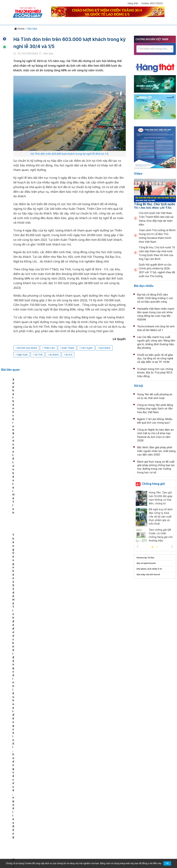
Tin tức (23, 802)
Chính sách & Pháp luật (100, 802)
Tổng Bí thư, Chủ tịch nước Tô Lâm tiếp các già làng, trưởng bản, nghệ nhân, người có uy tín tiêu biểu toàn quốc (89, 728)
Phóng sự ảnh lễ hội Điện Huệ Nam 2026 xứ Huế (86, 584)
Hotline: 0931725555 (152, 3)
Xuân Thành (68, 348)
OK (167, 863)
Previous (138, 546)
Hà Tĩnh (39, 355)
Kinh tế (35, 802)
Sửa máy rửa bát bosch (148, 574)
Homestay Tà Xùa (145, 558)
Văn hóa (32, 29)
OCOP (121, 802)
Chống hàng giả (153, 484)
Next (172, 546)
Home (19, 29)
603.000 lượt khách (27, 348)
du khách (54, 355)
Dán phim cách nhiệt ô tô (149, 569)
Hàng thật (133, 3)
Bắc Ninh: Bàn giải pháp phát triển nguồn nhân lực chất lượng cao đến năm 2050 (156, 451)
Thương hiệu (51, 802)
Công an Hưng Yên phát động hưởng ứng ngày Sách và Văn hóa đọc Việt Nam (155, 409)
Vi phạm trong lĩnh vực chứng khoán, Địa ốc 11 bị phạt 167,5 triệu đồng (155, 373)
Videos (154, 802)
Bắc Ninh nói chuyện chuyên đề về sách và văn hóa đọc (91, 654)
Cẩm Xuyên (87, 348)
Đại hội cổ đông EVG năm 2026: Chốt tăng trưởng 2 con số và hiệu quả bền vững (155, 298)
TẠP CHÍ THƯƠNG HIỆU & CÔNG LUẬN (87, 854)
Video (138, 174)
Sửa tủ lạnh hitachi (146, 563)
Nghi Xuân (22, 355)
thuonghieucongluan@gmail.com (75, 823)
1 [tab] (152, 547)
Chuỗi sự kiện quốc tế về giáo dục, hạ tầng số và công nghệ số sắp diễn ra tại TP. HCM (155, 358)
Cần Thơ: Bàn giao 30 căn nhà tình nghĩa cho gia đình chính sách (51, 402)
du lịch (69, 355)
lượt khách (105, 348)
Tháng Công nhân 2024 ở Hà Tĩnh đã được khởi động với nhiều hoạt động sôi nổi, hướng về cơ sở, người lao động (117, 405)
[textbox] (155, 49)
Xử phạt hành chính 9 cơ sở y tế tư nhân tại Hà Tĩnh (83, 402)
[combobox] (155, 49)
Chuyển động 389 (72, 802)
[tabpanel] (19, 403)
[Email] (27, 828)
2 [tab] (157, 547)
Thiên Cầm (49, 348)
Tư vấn (132, 802)
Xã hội (139, 386)
